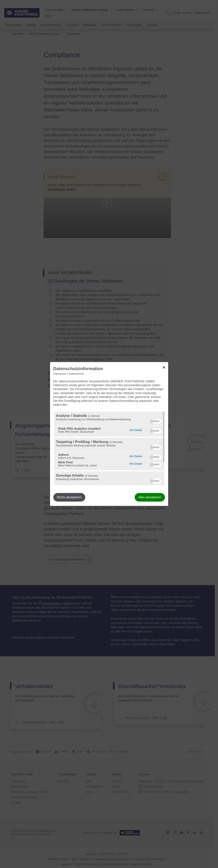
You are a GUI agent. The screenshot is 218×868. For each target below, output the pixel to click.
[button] (151, 421)
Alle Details (136, 430)
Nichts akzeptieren (69, 497)
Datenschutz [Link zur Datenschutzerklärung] (76, 374)
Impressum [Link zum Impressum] (60, 374)
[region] (109, 449)
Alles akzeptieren (150, 497)
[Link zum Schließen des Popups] (164, 367)
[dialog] (109, 434)
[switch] (155, 421)
